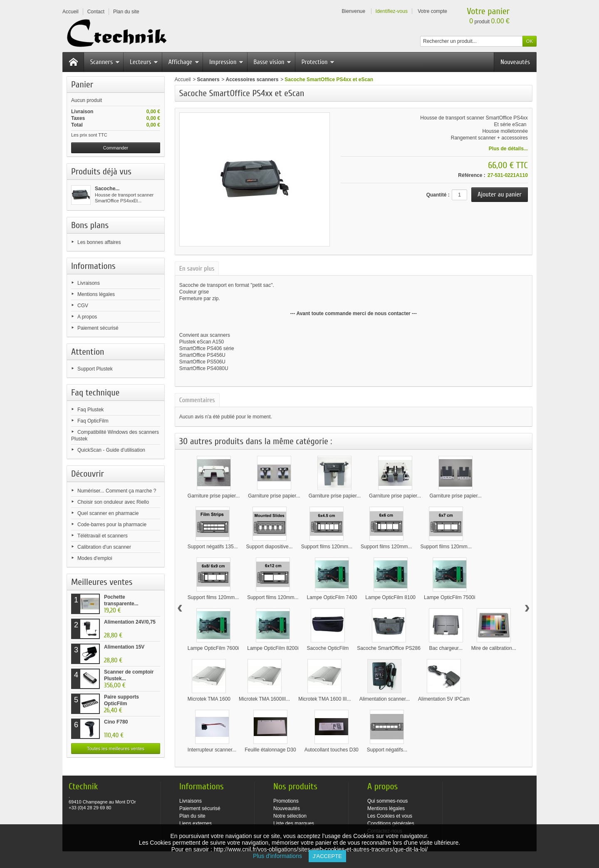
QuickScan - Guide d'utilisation (111, 450)
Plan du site (192, 816)
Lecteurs (144, 62)
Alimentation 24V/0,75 (130, 622)
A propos (87, 317)
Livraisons (89, 283)
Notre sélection (290, 816)
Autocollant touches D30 (332, 750)
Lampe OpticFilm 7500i (449, 597)
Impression (226, 62)
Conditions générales (391, 823)
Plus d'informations (281, 856)
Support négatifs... (387, 750)
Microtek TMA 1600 (209, 699)
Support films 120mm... (327, 547)
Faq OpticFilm (93, 421)
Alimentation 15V (124, 647)
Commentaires (197, 400)
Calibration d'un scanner (104, 547)
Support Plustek (95, 369)
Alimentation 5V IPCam (444, 699)
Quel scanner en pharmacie (108, 513)
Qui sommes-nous (387, 801)
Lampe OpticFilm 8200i (273, 648)
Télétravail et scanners (103, 536)
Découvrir (88, 474)
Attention (88, 352)
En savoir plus (197, 269)
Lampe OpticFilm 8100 (390, 597)
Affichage (184, 62)
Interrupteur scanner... (212, 750)
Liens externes (196, 823)
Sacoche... (107, 189)
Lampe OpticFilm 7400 (332, 597)
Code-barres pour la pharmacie (112, 525)
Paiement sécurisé (98, 328)
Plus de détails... (508, 149)
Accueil (183, 80)
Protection (318, 62)
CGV (83, 306)
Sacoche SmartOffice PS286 (389, 648)
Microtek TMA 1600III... (264, 699)
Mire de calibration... (494, 648)
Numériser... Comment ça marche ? (117, 491)
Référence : (472, 175)
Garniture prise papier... (214, 496)
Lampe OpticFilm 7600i (213, 648)
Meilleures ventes (102, 582)
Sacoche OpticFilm (328, 648)
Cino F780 (116, 722)
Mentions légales (96, 294)
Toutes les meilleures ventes (116, 749)
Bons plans (90, 225)
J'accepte (327, 856)
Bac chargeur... (446, 648)
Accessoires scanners (252, 80)
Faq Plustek (90, 410)
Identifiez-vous (392, 11)
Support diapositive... (270, 547)
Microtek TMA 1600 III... (325, 699)
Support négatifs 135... (213, 547)
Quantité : (438, 195)
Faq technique (95, 393)
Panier (82, 85)
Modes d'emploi (95, 558)
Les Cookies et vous (390, 816)
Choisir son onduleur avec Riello (113, 502)
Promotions (286, 801)
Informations (93, 266)
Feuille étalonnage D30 (270, 750)
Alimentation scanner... (385, 699)
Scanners (105, 62)
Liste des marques (294, 823)
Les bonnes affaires (99, 242)
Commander (116, 148)
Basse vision (273, 62)
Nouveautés (515, 62)
